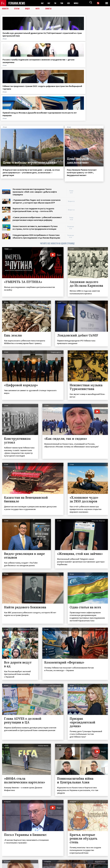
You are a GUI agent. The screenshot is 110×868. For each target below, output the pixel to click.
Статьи (17, 9)
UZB (70, 3)
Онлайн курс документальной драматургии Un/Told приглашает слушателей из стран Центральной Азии (14, 40)
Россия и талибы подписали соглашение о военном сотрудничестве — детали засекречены (41, 40)
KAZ (42, 3)
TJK (56, 3)
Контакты (7, 862)
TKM (63, 3)
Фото (38, 9)
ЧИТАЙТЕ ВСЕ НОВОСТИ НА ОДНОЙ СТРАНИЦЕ (57, 174)
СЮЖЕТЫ (50, 9)
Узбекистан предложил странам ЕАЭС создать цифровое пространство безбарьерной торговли (68, 41)
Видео (28, 9)
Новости (5, 9)
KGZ (49, 3)
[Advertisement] (93, 131)
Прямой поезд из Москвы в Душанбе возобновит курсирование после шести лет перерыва (96, 38)
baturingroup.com (71, 866)
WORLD (78, 3)
